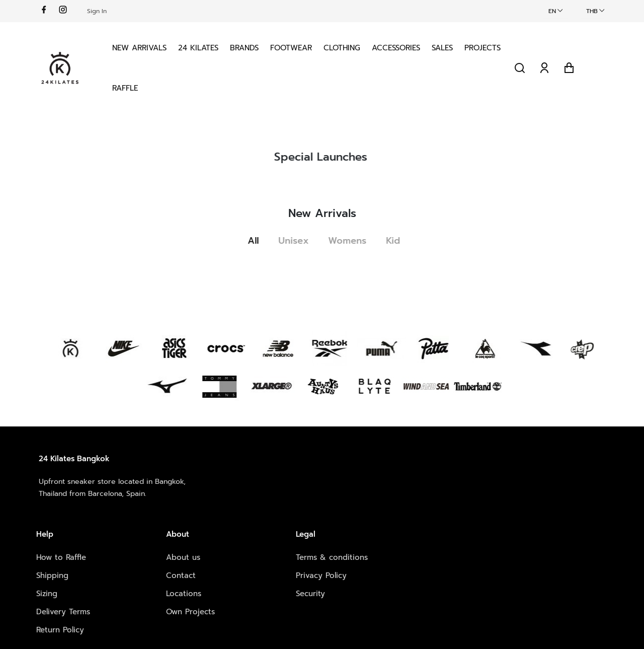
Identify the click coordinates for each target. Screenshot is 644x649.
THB (590, 11)
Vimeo (518, 517)
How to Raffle (205, 481)
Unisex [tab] (297, 240)
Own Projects (313, 535)
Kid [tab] (397, 240)
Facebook (524, 481)
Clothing (343, 47)
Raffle (174, 88)
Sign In (99, 11)
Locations (306, 517)
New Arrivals (141, 47)
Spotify (519, 535)
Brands (246, 47)
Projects (132, 88)
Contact (304, 499)
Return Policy (204, 553)
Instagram (524, 499)
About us (306, 481)
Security (412, 517)
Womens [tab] (351, 240)
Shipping (196, 499)
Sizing (190, 517)
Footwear (293, 47)
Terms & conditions (433, 481)
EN (550, 11)
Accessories (397, 47)
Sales (444, 47)
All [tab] (256, 240)
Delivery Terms (207, 535)
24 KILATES (200, 47)
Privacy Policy (423, 499)
